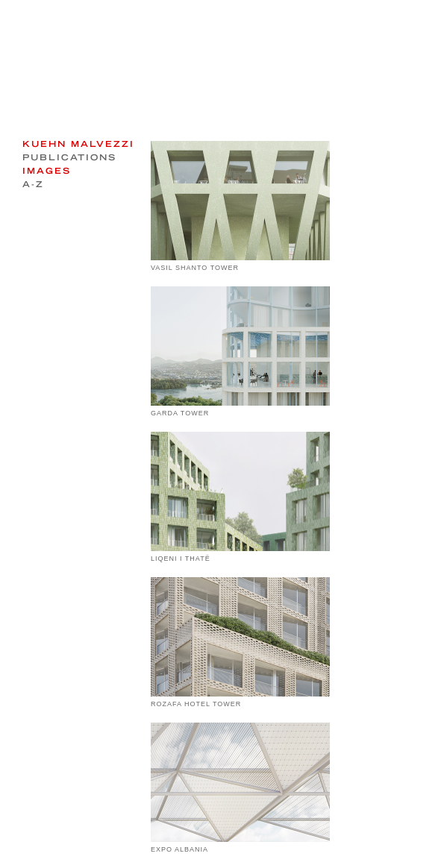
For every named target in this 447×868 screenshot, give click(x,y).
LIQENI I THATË (181, 559)
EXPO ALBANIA (179, 849)
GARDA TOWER (180, 413)
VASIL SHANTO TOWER (195, 268)
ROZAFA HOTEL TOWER (196, 704)
